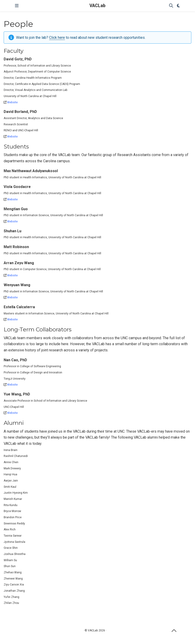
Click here (57, 38)
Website (12, 102)
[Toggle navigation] (17, 6)
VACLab (97, 6)
